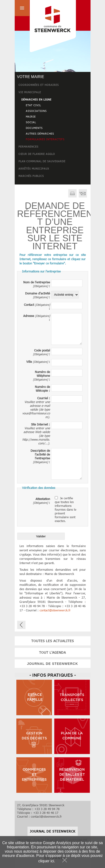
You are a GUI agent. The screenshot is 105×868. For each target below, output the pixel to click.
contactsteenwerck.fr (55, 610)
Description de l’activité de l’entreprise (40, 454)
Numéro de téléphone (42, 374)
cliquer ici (46, 861)
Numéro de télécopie (42, 389)
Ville (29, 362)
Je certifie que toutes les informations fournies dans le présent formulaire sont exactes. (66, 509)
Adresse (29, 316)
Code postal (42, 350)
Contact (29, 305)
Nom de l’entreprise (37, 282)
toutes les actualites (53, 641)
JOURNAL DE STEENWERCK (52, 664)
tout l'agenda (52, 652)
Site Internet (39, 424)
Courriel (43, 398)
